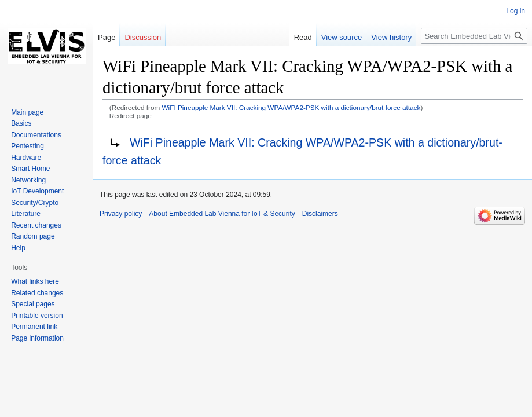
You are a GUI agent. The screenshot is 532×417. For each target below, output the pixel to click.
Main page (27, 112)
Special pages (33, 304)
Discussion (143, 37)
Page (107, 37)
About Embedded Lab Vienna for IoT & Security (222, 214)
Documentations (36, 135)
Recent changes (36, 225)
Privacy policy (121, 214)
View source (342, 37)
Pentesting (27, 146)
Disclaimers (320, 214)
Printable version (37, 316)
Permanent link (34, 327)
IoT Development (37, 191)
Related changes (37, 293)
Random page (33, 236)
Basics (21, 123)
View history (391, 37)
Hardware (26, 158)
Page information (37, 338)
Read (303, 37)
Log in (516, 11)
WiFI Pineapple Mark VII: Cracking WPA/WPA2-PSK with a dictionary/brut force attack (291, 107)
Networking (28, 180)
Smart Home (30, 169)
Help (18, 248)
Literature (26, 214)
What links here (35, 281)
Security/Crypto (35, 203)
